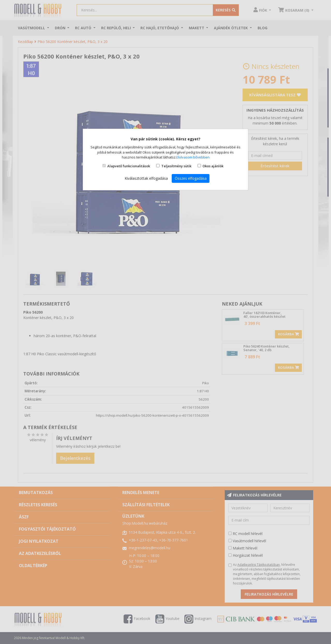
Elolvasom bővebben (193, 157)
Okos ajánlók (213, 166)
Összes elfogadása (191, 178)
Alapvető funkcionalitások (129, 166)
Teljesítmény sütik (176, 166)
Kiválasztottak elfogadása (146, 178)
